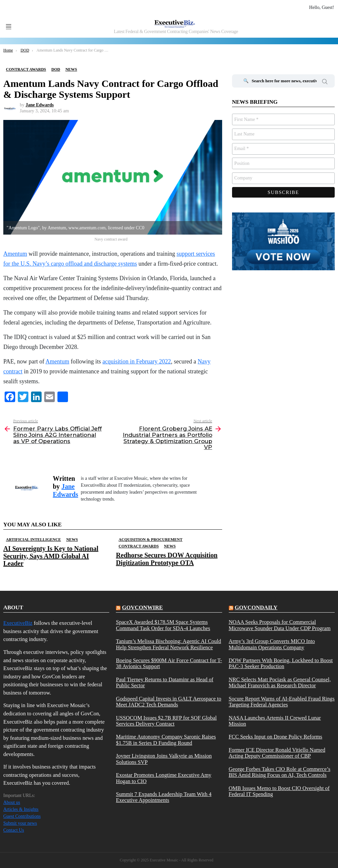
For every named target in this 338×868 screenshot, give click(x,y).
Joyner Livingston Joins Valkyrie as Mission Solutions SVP (164, 759)
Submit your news (20, 823)
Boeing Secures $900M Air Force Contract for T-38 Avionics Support (169, 663)
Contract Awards (138, 546)
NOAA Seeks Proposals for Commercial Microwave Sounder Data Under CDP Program (280, 625)
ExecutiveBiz (18, 623)
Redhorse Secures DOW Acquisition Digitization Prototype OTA (167, 559)
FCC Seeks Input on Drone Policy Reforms (276, 737)
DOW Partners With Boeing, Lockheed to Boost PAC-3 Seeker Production (281, 663)
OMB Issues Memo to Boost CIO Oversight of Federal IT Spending (279, 791)
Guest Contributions (22, 816)
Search (325, 83)
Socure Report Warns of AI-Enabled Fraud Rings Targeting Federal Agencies (282, 702)
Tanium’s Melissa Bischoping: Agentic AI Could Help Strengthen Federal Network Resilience (168, 644)
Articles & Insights (21, 809)
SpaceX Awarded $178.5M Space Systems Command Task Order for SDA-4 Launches (163, 625)
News (72, 540)
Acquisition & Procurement (150, 540)
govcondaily (256, 607)
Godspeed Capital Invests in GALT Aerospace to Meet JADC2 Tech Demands (169, 702)
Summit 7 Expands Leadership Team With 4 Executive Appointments (164, 797)
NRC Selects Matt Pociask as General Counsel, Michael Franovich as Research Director (280, 683)
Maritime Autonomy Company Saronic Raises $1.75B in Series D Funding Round (166, 740)
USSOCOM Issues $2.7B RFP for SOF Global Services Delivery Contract (166, 721)
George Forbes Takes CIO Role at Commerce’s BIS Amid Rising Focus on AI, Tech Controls (280, 772)
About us (12, 802)
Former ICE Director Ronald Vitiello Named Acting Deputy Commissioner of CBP (277, 753)
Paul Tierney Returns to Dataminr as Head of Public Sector (165, 683)
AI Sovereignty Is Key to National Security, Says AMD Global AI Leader (51, 556)
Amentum (57, 361)
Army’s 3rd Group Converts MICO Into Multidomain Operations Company (272, 644)
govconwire (143, 607)
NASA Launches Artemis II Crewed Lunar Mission (275, 721)
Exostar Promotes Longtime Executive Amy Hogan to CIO (164, 778)
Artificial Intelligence (34, 540)
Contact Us (14, 830)
